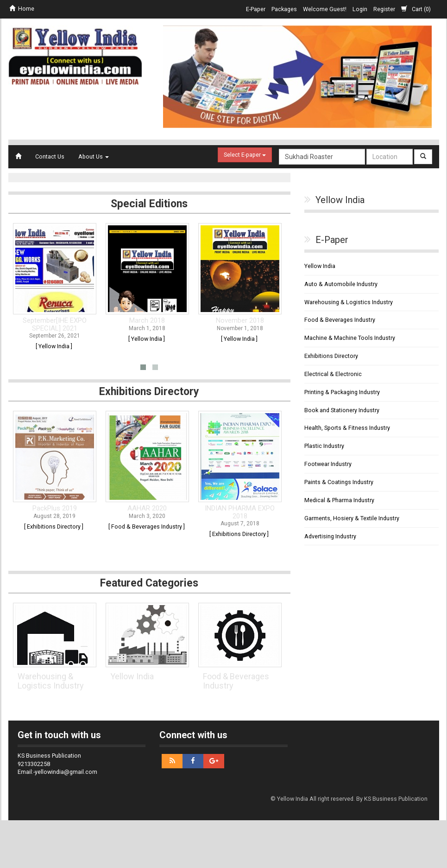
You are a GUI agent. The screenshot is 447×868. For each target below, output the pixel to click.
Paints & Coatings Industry (339, 482)
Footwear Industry (328, 464)
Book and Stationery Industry (342, 410)
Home (22, 9)
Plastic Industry (324, 446)
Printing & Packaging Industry (342, 392)
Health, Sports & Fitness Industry (347, 428)
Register (384, 9)
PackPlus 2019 (55, 508)
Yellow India (132, 676)
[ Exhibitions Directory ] (54, 527)
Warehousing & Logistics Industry (51, 681)
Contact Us (50, 156)
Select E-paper (245, 155)
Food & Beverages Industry (236, 681)
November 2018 (240, 320)
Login (360, 9)
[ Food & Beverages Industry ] (147, 527)
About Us (94, 156)
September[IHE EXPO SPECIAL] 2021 (55, 324)
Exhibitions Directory (331, 356)
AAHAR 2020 (147, 508)
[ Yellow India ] (54, 346)
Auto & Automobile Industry (341, 284)
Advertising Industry (330, 536)
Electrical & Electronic (333, 374)
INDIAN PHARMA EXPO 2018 (240, 512)
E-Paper (256, 9)
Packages (284, 9)
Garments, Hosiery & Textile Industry (352, 518)
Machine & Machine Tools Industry (350, 338)
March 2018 (147, 320)
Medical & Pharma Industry (339, 500)
